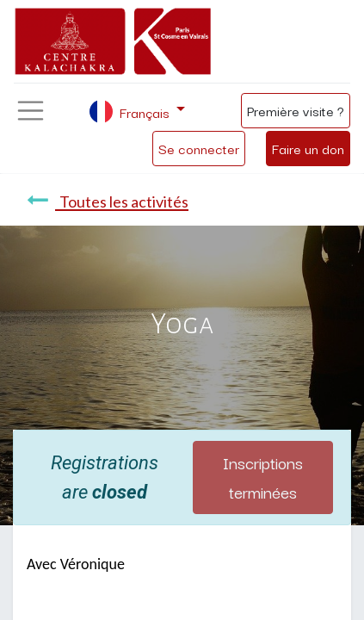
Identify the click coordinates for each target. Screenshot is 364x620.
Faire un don (308, 148)
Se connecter (199, 148)
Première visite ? (296, 110)
